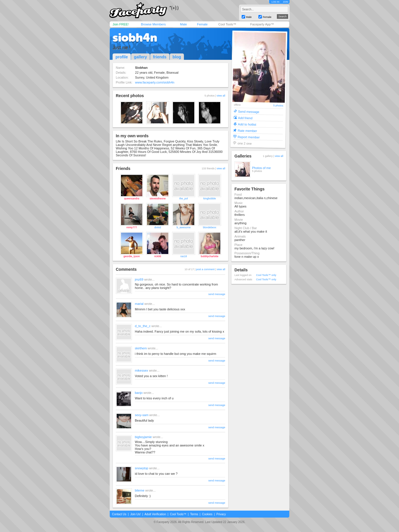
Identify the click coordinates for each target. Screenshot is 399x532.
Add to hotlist (247, 124)
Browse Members (153, 24)
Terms (194, 514)
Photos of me (261, 168)
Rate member (247, 130)
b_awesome (184, 227)
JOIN (286, 2)
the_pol (184, 199)
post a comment (205, 269)
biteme (140, 490)
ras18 (184, 256)
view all (221, 96)
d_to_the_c (143, 326)
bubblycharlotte (209, 256)
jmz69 (139, 279)
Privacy (221, 514)
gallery (140, 57)
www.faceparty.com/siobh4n (155, 82)
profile (122, 57)
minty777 (132, 227)
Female (202, 24)
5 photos (278, 106)
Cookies (207, 514)
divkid (157, 227)
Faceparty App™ (262, 24)
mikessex (141, 370)
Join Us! (135, 514)
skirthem (141, 348)
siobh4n (135, 38)
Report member (249, 137)
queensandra (132, 199)
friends (160, 57)
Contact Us (119, 514)
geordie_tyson (132, 256)
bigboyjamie (143, 437)
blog (177, 57)
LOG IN (275, 2)
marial (139, 304)
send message (217, 294)
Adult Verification (155, 514)
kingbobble (210, 199)
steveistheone (158, 199)
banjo (139, 393)
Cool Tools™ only (266, 275)
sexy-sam (142, 415)
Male (183, 24)
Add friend (245, 118)
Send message (249, 111)
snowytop (141, 468)
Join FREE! (121, 24)
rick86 (158, 256)
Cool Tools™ (227, 24)
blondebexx (210, 227)
